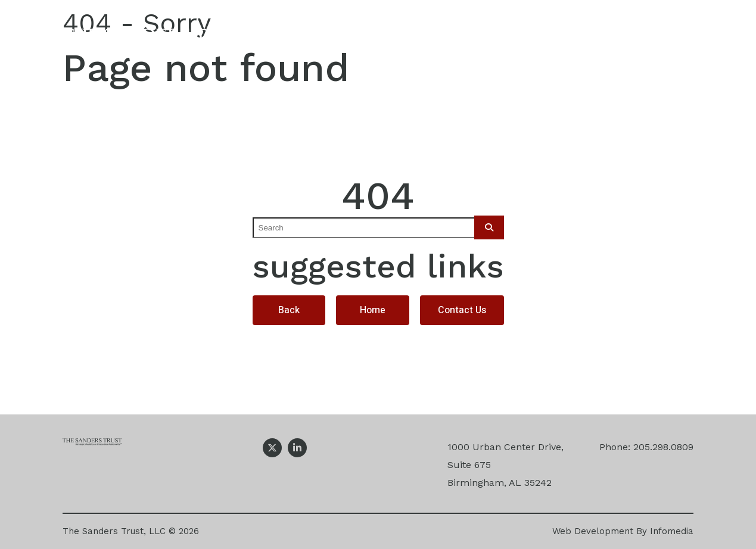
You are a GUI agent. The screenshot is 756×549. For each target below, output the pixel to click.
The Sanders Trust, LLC (114, 531)
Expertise (420, 40)
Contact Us (673, 40)
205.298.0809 (663, 447)
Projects (511, 40)
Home (373, 310)
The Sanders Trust (160, 40)
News (589, 40)
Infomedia (672, 531)
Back (289, 310)
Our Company (318, 40)
